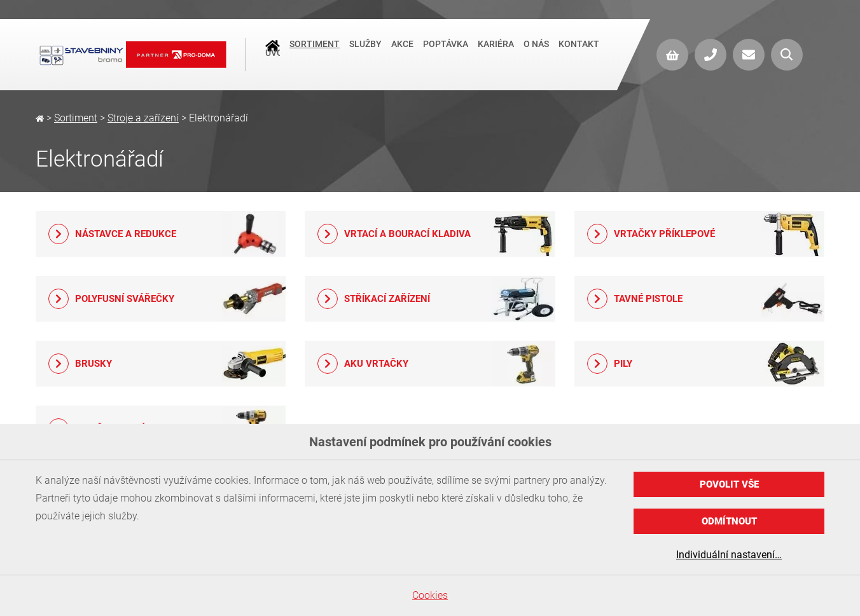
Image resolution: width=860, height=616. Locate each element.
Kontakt (579, 53)
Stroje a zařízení (143, 118)
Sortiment (315, 53)
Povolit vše (729, 484)
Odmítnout (729, 521)
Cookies (430, 595)
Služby (365, 53)
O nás (536, 53)
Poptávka (446, 53)
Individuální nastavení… (729, 555)
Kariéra (496, 53)
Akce (402, 53)
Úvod (273, 55)
